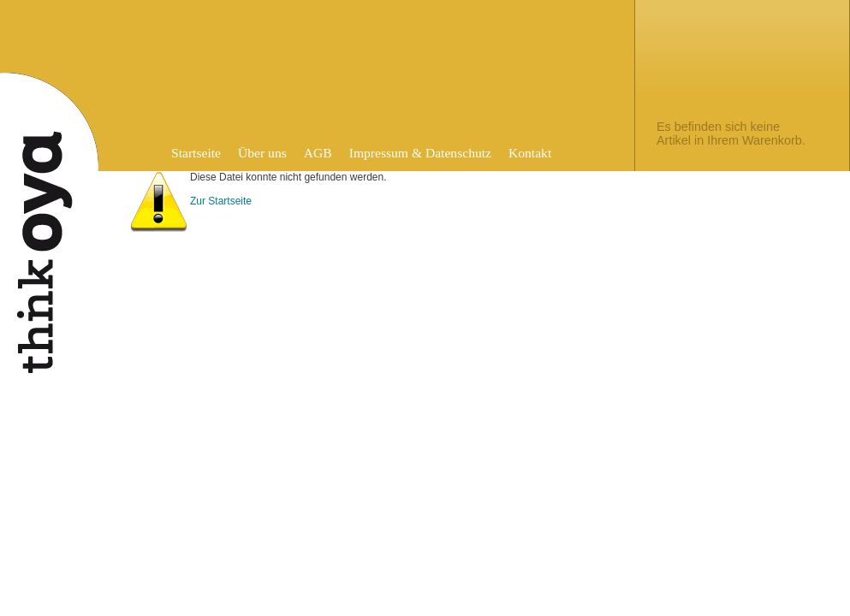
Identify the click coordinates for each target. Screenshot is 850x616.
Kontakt (530, 153)
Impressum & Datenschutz (420, 153)
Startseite (196, 153)
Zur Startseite (221, 201)
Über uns (262, 153)
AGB (318, 153)
